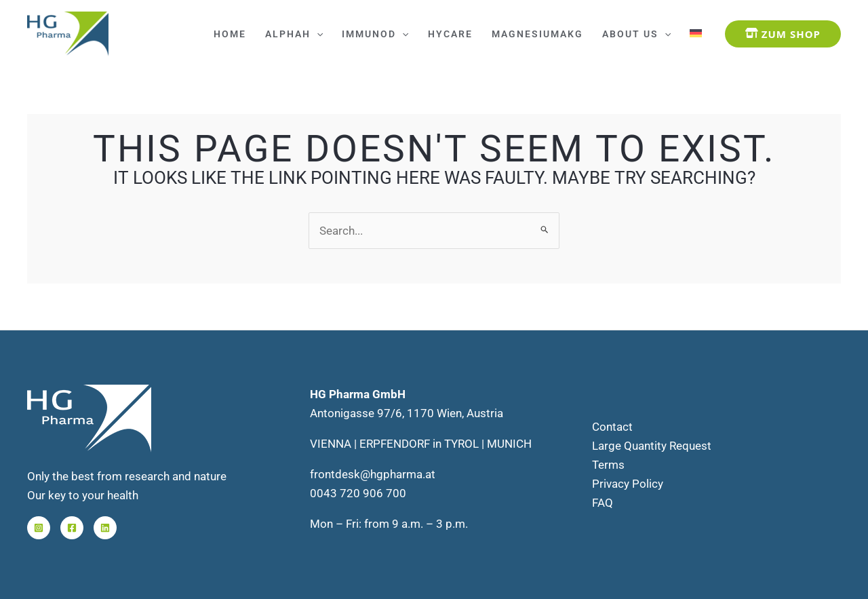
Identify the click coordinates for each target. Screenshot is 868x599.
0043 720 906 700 (358, 493)
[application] (317, 34)
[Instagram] (39, 528)
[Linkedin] (105, 528)
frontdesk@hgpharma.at (373, 474)
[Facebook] (72, 528)
